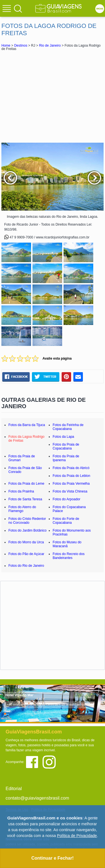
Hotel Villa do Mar (19, 695)
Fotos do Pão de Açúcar (26, 554)
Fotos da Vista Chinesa (70, 491)
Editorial (14, 789)
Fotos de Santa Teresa (25, 499)
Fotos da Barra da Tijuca (27, 425)
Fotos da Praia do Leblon (71, 476)
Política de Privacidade (77, 836)
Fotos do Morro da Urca (26, 542)
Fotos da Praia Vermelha (71, 484)
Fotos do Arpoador (66, 499)
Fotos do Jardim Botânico (27, 530)
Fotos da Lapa (63, 437)
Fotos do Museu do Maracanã (67, 544)
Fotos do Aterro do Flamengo (22, 509)
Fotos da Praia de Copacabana (66, 446)
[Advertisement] (53, 97)
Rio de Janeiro (50, 46)
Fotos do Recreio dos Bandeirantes (69, 556)
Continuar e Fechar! (53, 858)
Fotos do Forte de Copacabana (66, 521)
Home (6, 46)
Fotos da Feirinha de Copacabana (68, 427)
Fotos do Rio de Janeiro (26, 566)
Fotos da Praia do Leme (26, 484)
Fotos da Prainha (21, 491)
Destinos (21, 46)
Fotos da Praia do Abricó (71, 468)
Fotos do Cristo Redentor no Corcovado (27, 521)
